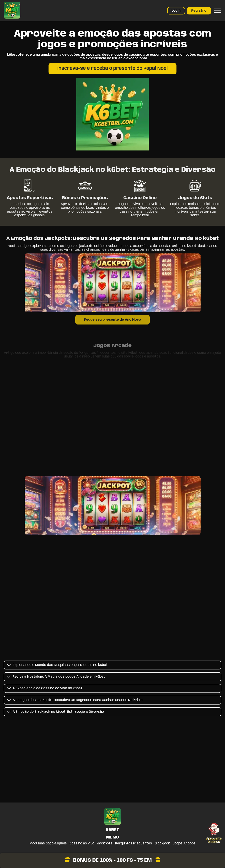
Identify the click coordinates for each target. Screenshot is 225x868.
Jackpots (105, 844)
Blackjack (162, 844)
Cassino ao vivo (82, 844)
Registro (199, 11)
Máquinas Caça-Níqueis (48, 844)
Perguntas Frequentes (134, 844)
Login (176, 11)
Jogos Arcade (184, 844)
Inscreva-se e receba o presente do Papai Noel (112, 69)
